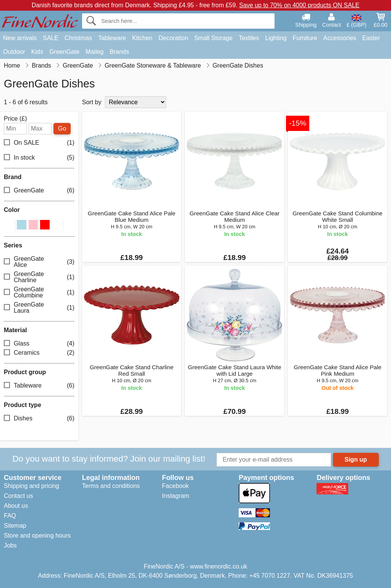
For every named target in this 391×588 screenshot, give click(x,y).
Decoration (173, 38)
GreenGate (64, 52)
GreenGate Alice (39, 262)
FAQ (10, 516)
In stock (39, 158)
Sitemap (15, 526)
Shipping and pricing (32, 486)
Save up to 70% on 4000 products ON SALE (299, 5)
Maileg (95, 52)
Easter (371, 38)
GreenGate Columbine (39, 292)
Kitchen (142, 38)
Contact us (18, 496)
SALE (51, 38)
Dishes (39, 419)
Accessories (340, 38)
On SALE (39, 143)
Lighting (276, 38)
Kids (37, 52)
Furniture (305, 38)
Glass (39, 344)
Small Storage (214, 38)
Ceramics (39, 353)
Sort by (92, 102)
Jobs (10, 545)
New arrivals (20, 38)
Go (62, 128)
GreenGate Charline (39, 277)
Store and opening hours (37, 535)
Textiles (249, 38)
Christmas (78, 38)
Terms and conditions (111, 486)
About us (16, 506)
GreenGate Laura (39, 308)
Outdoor (14, 52)
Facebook (175, 486)
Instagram (175, 496)
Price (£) (15, 119)
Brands (119, 52)
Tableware (112, 38)
